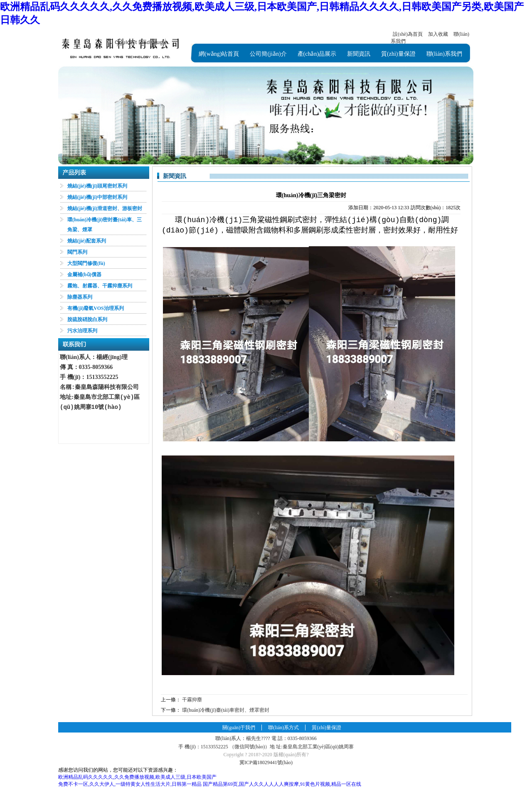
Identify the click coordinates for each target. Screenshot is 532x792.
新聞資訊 (359, 54)
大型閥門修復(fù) (86, 263)
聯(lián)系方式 (283, 728)
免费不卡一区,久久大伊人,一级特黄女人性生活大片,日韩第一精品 (130, 784)
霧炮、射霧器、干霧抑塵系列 (100, 286)
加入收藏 (438, 34)
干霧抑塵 (192, 700)
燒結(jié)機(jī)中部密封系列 (97, 197)
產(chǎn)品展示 (317, 54)
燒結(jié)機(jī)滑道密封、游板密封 (105, 208)
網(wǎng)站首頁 (219, 54)
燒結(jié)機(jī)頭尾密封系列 (97, 186)
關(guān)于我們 (239, 728)
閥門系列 (77, 252)
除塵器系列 (80, 297)
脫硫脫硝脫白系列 (87, 319)
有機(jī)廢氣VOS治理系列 (96, 308)
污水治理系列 (82, 331)
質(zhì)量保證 (398, 54)
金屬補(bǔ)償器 (84, 275)
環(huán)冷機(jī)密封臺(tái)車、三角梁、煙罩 (105, 225)
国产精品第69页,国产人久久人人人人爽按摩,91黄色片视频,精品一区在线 (282, 784)
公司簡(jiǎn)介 (268, 54)
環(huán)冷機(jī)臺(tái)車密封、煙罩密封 (226, 710)
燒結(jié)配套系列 (87, 241)
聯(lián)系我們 (444, 54)
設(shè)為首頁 (408, 34)
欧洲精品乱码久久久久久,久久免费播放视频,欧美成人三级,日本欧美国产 (137, 777)
